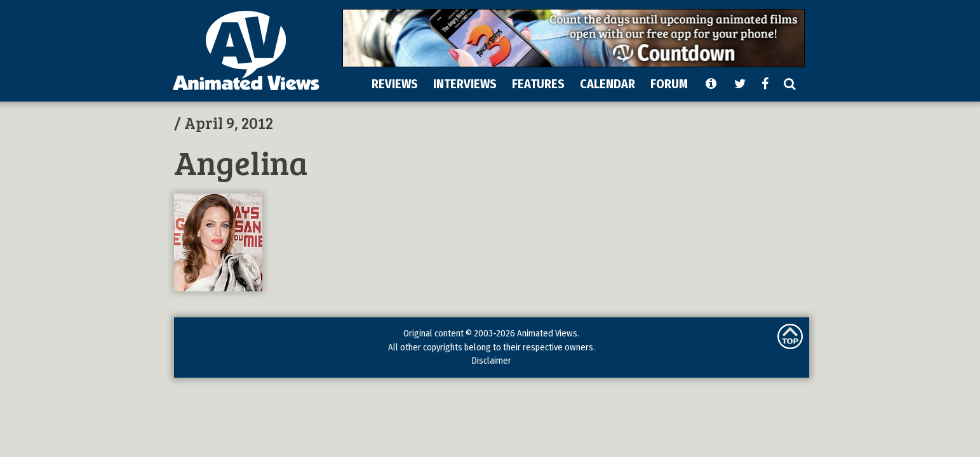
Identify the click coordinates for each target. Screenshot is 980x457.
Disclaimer (491, 361)
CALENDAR (607, 84)
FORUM (669, 84)
